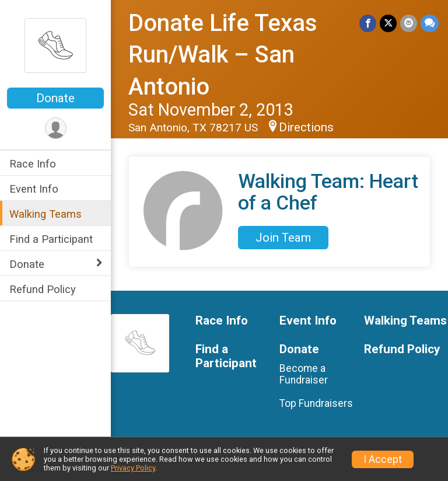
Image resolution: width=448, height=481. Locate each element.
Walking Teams (45, 214)
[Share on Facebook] (368, 23)
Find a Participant (51, 239)
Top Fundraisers (316, 403)
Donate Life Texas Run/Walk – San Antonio (223, 55)
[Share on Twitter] (388, 23)
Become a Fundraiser (304, 374)
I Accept (383, 459)
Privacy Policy (133, 468)
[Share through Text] (430, 23)
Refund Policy (43, 289)
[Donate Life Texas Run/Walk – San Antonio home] (55, 45)
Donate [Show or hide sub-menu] (27, 264)
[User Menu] (56, 128)
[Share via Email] (409, 23)
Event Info (34, 189)
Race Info (33, 164)
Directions (306, 127)
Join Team (283, 238)
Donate (55, 98)
